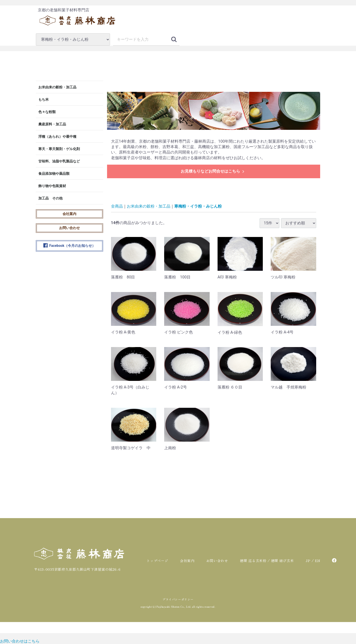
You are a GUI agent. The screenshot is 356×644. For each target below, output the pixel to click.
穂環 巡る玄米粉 (253, 561)
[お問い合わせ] (20, 641)
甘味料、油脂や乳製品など (59, 161)
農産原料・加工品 (52, 124)
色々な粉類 (47, 112)
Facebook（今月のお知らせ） (69, 246)
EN (318, 561)
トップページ (157, 561)
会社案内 (69, 214)
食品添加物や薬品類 (54, 174)
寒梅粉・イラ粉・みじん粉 (198, 206)
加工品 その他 (50, 198)
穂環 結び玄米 (282, 561)
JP (308, 561)
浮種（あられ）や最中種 (57, 137)
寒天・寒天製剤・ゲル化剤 (59, 149)
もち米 (44, 99)
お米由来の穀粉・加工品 (57, 87)
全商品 (117, 206)
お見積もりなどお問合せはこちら (213, 171)
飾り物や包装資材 (52, 186)
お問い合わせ (69, 228)
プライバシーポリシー (178, 599)
